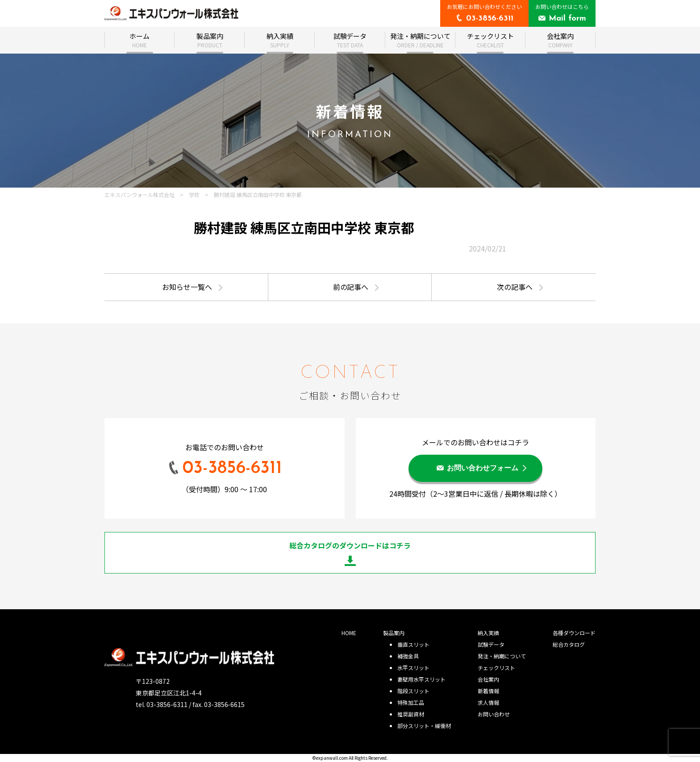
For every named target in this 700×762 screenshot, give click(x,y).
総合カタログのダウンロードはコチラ (350, 545)
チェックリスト (490, 40)
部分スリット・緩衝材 (424, 726)
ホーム (140, 40)
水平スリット (413, 668)
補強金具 (408, 656)
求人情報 (488, 702)
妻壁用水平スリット (421, 679)
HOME (349, 633)
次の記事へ (515, 287)
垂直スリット (413, 644)
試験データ (350, 40)
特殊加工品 (411, 702)
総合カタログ (569, 644)
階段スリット (413, 691)
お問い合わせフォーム (483, 469)
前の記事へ (351, 287)
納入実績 (280, 40)
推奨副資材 (411, 714)
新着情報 (488, 691)
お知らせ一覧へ (187, 287)
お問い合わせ (494, 714)
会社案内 (560, 40)
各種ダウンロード (574, 633)
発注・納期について (420, 40)
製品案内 (210, 40)
